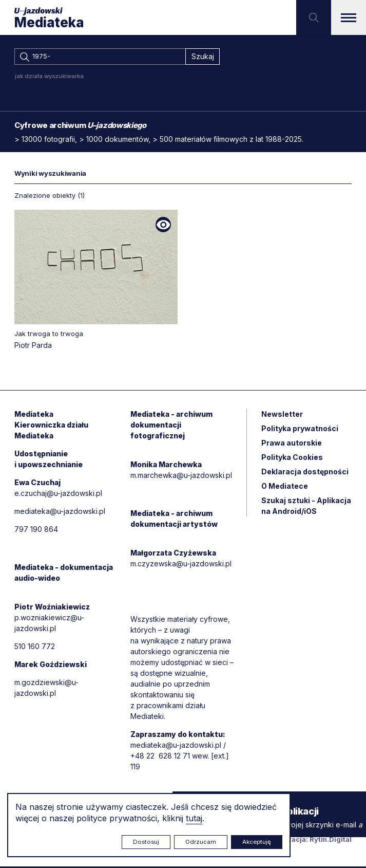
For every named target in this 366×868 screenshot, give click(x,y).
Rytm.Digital (331, 841)
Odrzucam (201, 842)
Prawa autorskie (292, 444)
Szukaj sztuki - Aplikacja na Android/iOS (306, 507)
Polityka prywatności (300, 429)
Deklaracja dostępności (305, 473)
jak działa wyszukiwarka (49, 77)
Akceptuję (257, 842)
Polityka (292, 458)
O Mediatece (285, 487)
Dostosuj (146, 842)
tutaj (194, 818)
